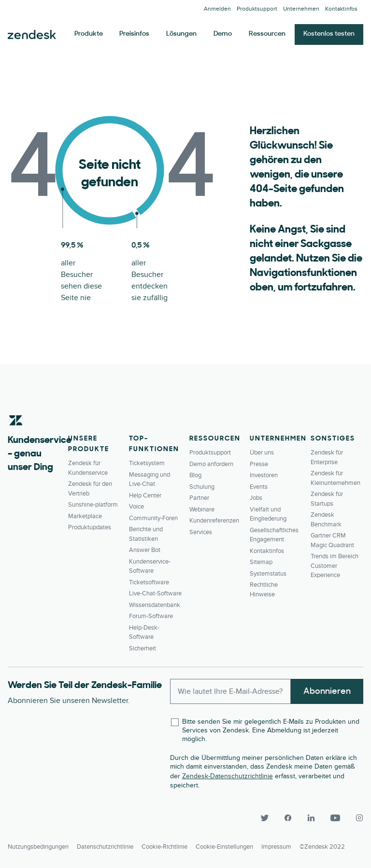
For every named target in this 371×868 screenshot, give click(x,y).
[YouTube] (335, 818)
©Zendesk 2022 (322, 847)
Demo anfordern (211, 464)
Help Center (145, 496)
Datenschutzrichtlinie (105, 847)
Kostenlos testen (329, 34)
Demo (223, 34)
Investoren (264, 475)
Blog (195, 475)
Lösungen (181, 34)
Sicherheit (143, 648)
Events (259, 487)
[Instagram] (356, 818)
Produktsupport (257, 9)
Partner (199, 498)
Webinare (202, 510)
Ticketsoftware (149, 582)
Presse (259, 464)
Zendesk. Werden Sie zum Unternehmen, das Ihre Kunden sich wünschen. (32, 35)
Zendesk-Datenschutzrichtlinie (228, 776)
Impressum (276, 847)
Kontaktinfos (341, 9)
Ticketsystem (147, 463)
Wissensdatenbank (155, 605)
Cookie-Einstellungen (224, 847)
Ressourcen (267, 34)
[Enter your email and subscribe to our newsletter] (231, 691)
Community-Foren (153, 518)
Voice (136, 507)
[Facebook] (288, 818)
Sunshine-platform (93, 505)
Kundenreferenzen (214, 521)
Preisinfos (134, 34)
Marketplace (85, 516)
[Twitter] (265, 818)
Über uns (262, 453)
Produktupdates (90, 527)
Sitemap (261, 562)
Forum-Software (151, 616)
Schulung (202, 487)
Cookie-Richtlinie (164, 847)
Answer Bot (145, 550)
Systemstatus (268, 574)
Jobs (256, 498)
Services (201, 532)
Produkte (89, 34)
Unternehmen (301, 9)
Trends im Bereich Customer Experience (335, 566)
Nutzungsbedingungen (38, 847)
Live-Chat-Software (155, 593)
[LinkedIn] (311, 818)
